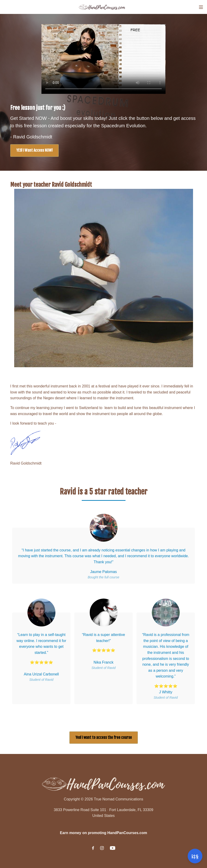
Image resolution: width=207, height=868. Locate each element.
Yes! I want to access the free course (104, 737)
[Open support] (195, 856)
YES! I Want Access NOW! (34, 150)
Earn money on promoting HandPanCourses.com (103, 833)
